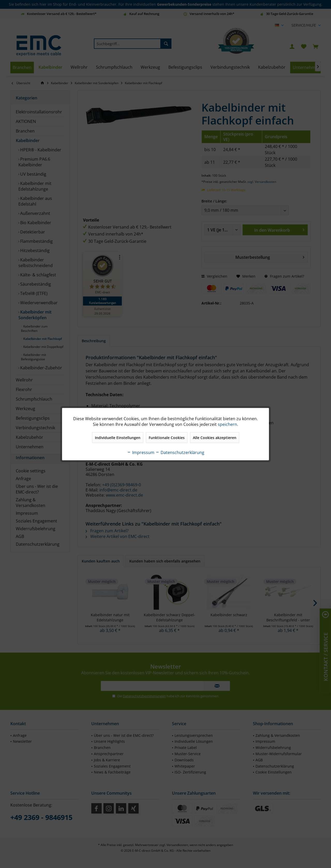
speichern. (228, 424)
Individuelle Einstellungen (118, 437)
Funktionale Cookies (167, 437)
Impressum (141, 452)
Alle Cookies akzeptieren (215, 437)
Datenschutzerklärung (180, 452)
